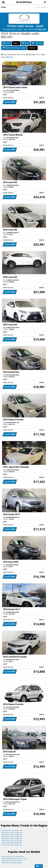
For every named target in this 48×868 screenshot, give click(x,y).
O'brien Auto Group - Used (14, 48)
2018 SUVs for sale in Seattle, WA (12, 845)
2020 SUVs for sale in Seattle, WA (12, 841)
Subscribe (44, 7)
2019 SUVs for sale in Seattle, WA (12, 843)
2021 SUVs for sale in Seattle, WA (12, 839)
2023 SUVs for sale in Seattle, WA (12, 835)
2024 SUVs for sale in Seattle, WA (12, 832)
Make (16, 43)
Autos (4, 7)
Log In (38, 7)
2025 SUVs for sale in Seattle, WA (12, 830)
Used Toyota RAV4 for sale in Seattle (13, 857)
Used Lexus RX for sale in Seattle (12, 861)
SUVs (6, 43)
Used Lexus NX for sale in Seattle (12, 863)
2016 (25, 43)
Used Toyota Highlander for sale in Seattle (14, 859)
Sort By (32, 48)
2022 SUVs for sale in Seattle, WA (12, 837)
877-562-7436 (40, 29)
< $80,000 (37, 43)
